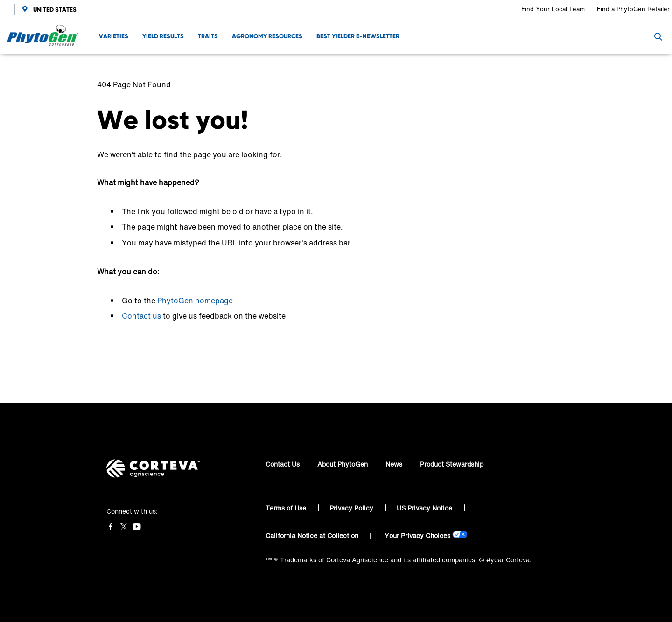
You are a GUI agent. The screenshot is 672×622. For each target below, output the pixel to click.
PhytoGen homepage (195, 301)
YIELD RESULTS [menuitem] (163, 36)
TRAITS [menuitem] (208, 36)
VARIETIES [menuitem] (114, 36)
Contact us (141, 316)
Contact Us (283, 464)
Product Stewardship (452, 464)
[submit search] (658, 37)
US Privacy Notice (425, 508)
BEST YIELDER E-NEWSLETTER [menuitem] (358, 36)
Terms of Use (287, 508)
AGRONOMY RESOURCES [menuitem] (267, 36)
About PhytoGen (343, 464)
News (394, 464)
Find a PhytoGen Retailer (633, 9)
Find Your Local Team (553, 9)
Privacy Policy (352, 508)
